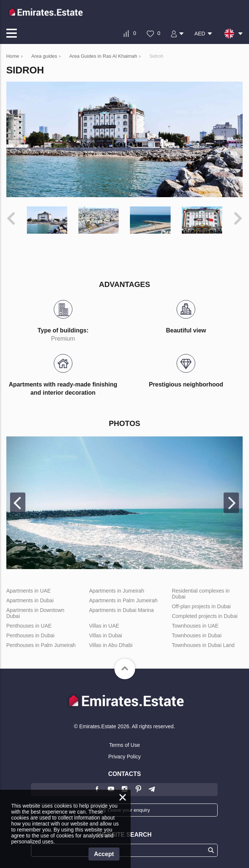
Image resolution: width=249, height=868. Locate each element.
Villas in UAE (104, 626)
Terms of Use (124, 745)
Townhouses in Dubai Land (203, 645)
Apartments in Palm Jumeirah (123, 600)
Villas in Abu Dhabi (111, 645)
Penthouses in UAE (29, 626)
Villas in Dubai (105, 635)
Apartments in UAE (29, 591)
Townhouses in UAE (195, 626)
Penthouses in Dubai (30, 635)
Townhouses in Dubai (197, 635)
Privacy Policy (124, 757)
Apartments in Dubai (30, 600)
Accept (104, 854)
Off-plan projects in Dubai (201, 606)
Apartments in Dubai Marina (121, 610)
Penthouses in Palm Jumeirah (41, 645)
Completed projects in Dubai (205, 616)
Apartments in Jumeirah (116, 591)
